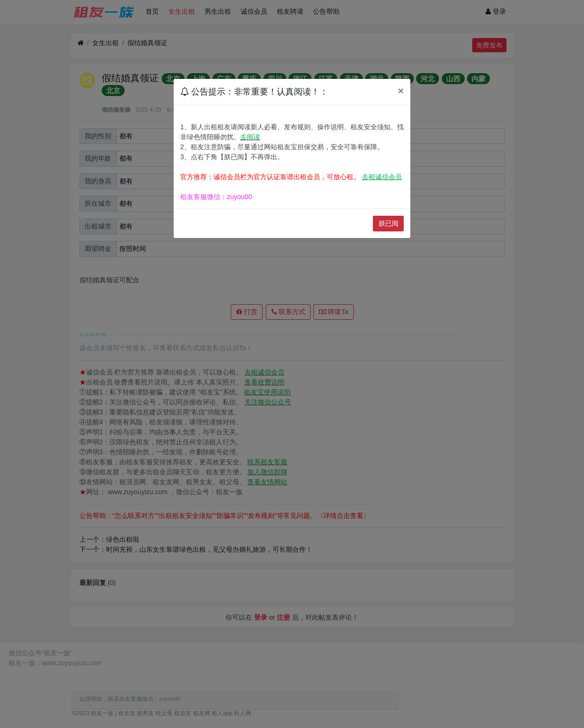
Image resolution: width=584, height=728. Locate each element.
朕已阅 (389, 223)
